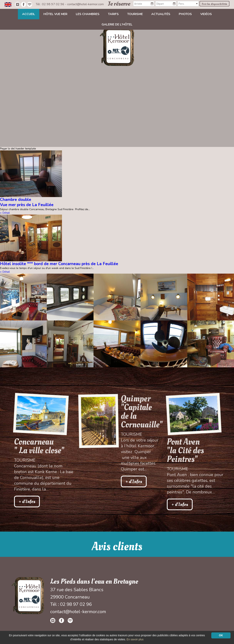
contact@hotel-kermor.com (85, 4)
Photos (185, 14)
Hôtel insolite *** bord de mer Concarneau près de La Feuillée (59, 264)
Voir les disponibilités (214, 4)
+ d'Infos (27, 502)
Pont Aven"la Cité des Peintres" (185, 451)
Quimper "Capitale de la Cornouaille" (140, 412)
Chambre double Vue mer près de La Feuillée (27, 202)
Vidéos (206, 14)
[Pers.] (188, 4)
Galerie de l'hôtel (117, 24)
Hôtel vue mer (55, 14)
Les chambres (88, 14)
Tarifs (113, 14)
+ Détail (5, 213)
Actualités (161, 14)
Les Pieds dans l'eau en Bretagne (94, 582)
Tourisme (135, 14)
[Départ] (166, 4)
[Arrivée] (144, 4)
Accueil (29, 14)
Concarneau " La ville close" (39, 446)
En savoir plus (135, 639)
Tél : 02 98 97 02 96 (50, 4)
